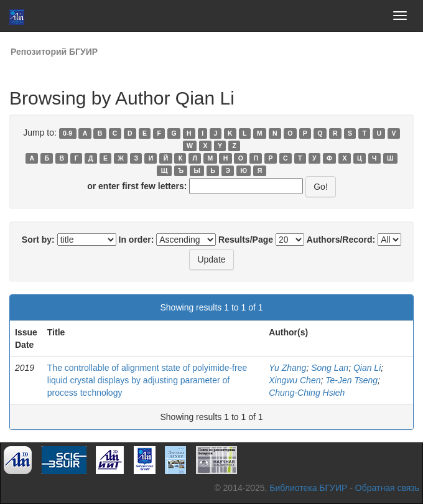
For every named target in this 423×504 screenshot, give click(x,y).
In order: (137, 240)
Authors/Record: (341, 240)
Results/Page (246, 240)
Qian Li (367, 368)
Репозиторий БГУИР (54, 52)
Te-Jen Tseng (351, 380)
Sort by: (38, 240)
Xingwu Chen (295, 380)
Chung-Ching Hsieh (307, 393)
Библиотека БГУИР (308, 488)
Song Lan (330, 368)
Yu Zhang (287, 368)
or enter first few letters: (137, 186)
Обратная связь (387, 488)
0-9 (67, 133)
